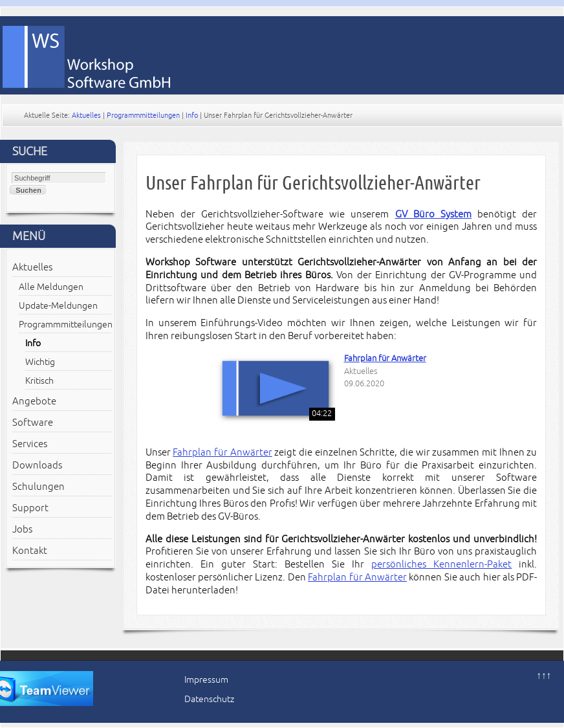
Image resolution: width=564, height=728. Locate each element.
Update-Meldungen (58, 306)
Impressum (206, 680)
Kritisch (39, 381)
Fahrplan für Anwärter (385, 358)
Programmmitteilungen (143, 115)
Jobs (22, 529)
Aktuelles (86, 115)
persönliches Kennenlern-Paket (441, 564)
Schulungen (38, 487)
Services (30, 444)
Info (192, 115)
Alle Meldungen (51, 287)
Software (33, 423)
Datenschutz (209, 699)
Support (30, 508)
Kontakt (30, 551)
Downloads (37, 465)
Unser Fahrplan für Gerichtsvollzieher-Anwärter (313, 183)
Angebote (34, 401)
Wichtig (40, 362)
